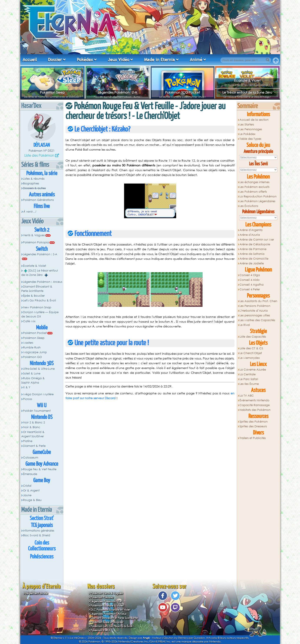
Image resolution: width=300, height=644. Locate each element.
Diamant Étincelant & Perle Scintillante (37, 289)
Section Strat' (42, 518)
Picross (28, 399)
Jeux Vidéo (119, 60)
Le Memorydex (250, 358)
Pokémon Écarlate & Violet (107, 606)
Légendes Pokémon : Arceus (43, 282)
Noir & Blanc (32, 427)
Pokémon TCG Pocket (183, 92)
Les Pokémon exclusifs (254, 187)
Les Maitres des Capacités (257, 320)
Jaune (27, 495)
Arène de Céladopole (255, 244)
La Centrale (248, 374)
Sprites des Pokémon (254, 422)
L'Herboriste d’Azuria (254, 311)
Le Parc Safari (249, 379)
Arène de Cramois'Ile (254, 259)
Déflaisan (42, 145)
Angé (146, 638)
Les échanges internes (254, 182)
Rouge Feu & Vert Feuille (40, 469)
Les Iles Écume (249, 384)
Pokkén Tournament (37, 411)
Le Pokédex (247, 134)
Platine (28, 441)
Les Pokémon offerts (253, 192)
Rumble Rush (32, 347)
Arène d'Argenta (251, 230)
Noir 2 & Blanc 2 (34, 422)
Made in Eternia (159, 60)
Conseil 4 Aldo (250, 280)
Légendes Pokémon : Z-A (117, 92)
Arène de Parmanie (253, 249)
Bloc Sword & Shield (37, 535)
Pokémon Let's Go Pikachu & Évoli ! (112, 626)
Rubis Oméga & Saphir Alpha (33, 380)
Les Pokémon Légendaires (257, 201)
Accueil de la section (254, 120)
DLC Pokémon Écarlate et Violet (110, 610)
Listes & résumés (34, 179)
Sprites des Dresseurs (253, 426)
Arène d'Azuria (250, 235)
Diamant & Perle (34, 446)
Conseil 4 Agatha (252, 285)
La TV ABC (247, 396)
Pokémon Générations (38, 200)
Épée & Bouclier (34, 296)
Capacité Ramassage (255, 405)
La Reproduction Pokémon (258, 196)
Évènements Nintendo (254, 400)
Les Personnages (251, 129)
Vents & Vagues (34, 235)
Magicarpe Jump (35, 352)
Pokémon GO (32, 357)
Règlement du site (37, 593)
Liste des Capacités (253, 337)
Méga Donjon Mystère (38, 394)
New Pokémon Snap (37, 307)
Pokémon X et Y (100, 630)
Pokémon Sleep (52, 92)
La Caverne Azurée (253, 370)
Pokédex (85, 60)
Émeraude (30, 474)
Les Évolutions (249, 206)
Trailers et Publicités (253, 438)
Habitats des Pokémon (255, 410)
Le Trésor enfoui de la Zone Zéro (247, 92)
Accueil (30, 60)
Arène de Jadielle (252, 263)
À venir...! (30, 212)
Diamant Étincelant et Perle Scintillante (114, 618)
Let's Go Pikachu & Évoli (39, 300)
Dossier (55, 60)
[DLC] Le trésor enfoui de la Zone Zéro (40, 273)
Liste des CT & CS (251, 348)
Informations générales (39, 531)
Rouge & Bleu (32, 500)
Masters (28, 343)
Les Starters (247, 124)
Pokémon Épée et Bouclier (107, 622)
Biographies (31, 183)
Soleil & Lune (32, 373)
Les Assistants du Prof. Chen (258, 301)
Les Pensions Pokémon (255, 306)
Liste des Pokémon (39, 155)
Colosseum (31, 458)
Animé (196, 60)
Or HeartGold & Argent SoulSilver (33, 434)
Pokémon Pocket (35, 333)
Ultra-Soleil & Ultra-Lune (39, 369)
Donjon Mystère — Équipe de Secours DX (40, 314)
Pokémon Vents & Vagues (107, 593)
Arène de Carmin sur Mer (257, 240)
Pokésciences (42, 557)
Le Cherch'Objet (251, 353)
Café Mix (29, 321)
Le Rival (245, 325)
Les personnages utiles (255, 315)
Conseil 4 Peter (250, 289)
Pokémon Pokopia (36, 242)
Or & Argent (31, 490)
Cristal (27, 486)
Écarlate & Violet (247, 80)
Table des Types (250, 139)
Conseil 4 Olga (250, 275)
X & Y (27, 387)
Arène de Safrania (252, 254)
